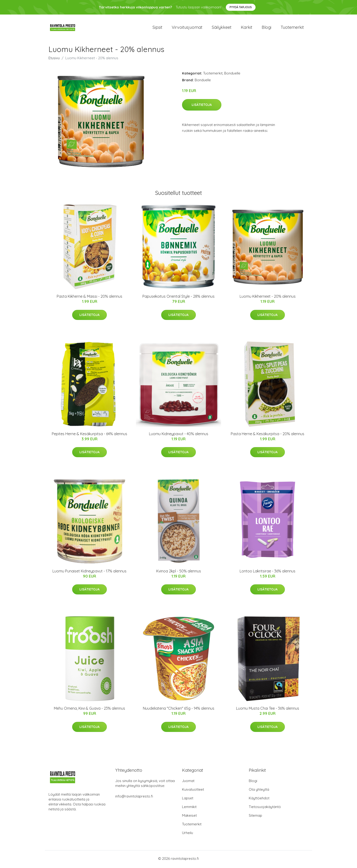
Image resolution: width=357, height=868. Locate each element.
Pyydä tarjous (241, 7)
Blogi (266, 28)
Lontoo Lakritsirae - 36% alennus (268, 572)
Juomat (188, 782)
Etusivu (54, 59)
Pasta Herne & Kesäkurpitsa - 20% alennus (268, 435)
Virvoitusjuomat (187, 28)
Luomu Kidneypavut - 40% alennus (179, 435)
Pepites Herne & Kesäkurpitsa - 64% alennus (89, 435)
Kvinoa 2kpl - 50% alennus (179, 572)
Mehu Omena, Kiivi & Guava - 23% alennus (89, 710)
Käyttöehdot (259, 799)
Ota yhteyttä (259, 791)
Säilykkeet (222, 28)
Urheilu (188, 834)
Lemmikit (189, 808)
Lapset (188, 799)
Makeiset (189, 817)
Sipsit (157, 28)
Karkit (247, 28)
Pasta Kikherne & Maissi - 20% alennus (89, 298)
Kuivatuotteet (193, 791)
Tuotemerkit (292, 28)
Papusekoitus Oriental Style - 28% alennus (178, 298)
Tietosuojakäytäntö (265, 808)
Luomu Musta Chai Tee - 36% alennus (268, 710)
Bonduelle (232, 75)
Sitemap (255, 817)
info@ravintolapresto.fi (134, 798)
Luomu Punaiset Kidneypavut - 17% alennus (89, 572)
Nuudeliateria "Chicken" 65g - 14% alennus (179, 710)
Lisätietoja (202, 106)
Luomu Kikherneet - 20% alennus (268, 298)
